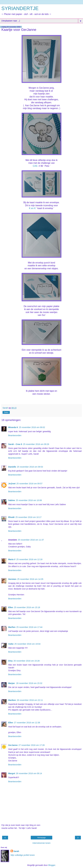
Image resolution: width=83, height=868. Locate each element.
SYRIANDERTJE (20, 8)
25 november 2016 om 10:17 (28, 517)
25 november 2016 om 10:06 (29, 500)
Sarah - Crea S (15, 444)
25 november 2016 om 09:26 (36, 444)
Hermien (12, 579)
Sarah (16, 851)
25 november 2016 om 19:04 (27, 644)
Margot (12, 773)
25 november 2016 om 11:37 (31, 540)
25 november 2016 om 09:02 (32, 427)
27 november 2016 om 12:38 (27, 723)
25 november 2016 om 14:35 (30, 579)
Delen (6, 412)
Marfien (12, 627)
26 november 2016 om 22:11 (30, 700)
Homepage (42, 838)
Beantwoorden (15, 435)
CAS (35, 166)
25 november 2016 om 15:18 (27, 607)
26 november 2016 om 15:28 (26, 661)
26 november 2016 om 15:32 (29, 683)
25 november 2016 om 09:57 (29, 484)
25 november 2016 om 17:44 (29, 627)
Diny (10, 661)
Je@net (12, 484)
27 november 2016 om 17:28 (31, 745)
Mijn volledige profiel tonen (23, 855)
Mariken (12, 700)
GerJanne (13, 745)
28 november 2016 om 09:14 (29, 773)
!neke (11, 644)
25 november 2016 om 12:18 (29, 559)
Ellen (11, 607)
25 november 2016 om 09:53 (30, 467)
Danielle (12, 467)
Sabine (12, 500)
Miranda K (13, 427)
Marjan (12, 683)
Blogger (52, 865)
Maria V (12, 559)
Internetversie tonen (41, 843)
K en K (32, 208)
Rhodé (11, 517)
